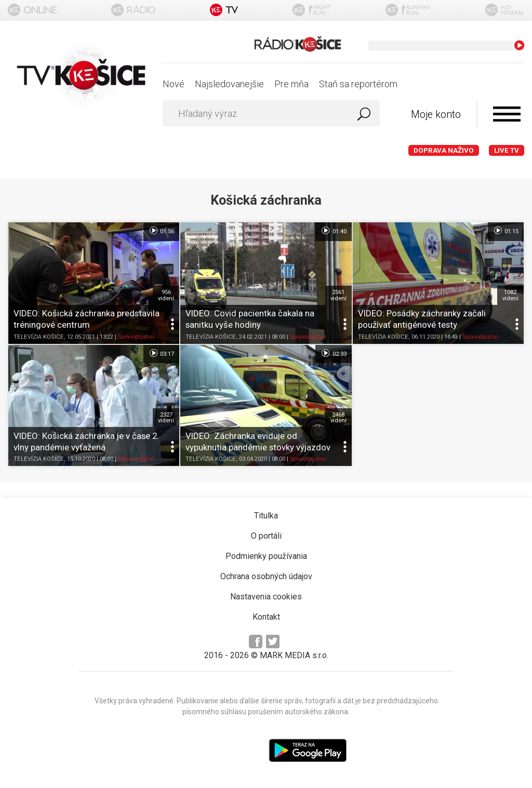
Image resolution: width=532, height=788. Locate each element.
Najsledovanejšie (229, 84)
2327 (166, 418)
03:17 (161, 353)
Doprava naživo (444, 150)
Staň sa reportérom (358, 84)
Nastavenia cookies (266, 597)
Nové (174, 84)
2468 (338, 418)
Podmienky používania (266, 556)
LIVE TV (507, 150)
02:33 (333, 353)
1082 (510, 295)
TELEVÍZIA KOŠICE (39, 337)
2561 (338, 295)
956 (166, 295)
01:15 (506, 231)
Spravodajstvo (136, 337)
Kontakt (266, 617)
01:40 (333, 231)
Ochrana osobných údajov (266, 576)
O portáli (266, 536)
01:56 (161, 231)
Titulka (266, 516)
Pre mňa (291, 84)
